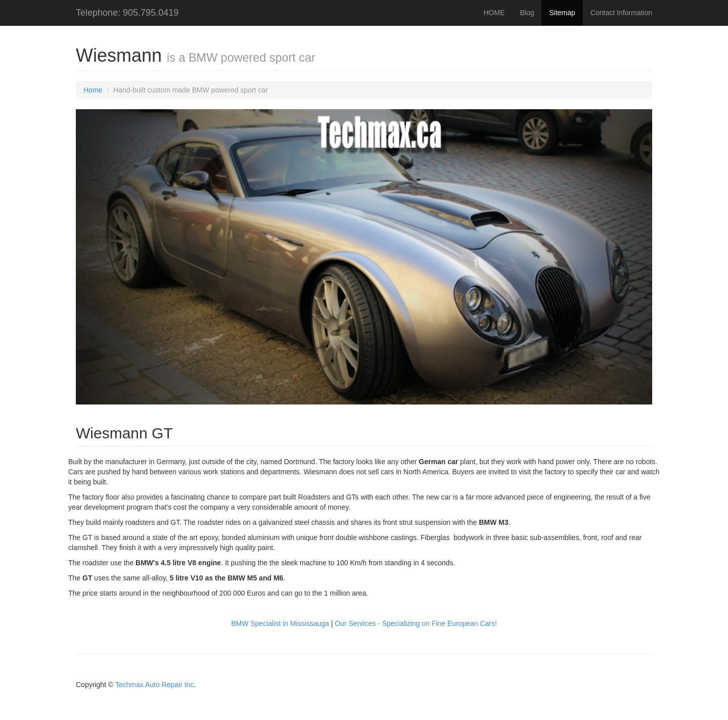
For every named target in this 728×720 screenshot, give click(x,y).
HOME (494, 13)
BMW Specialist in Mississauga (280, 623)
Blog (527, 13)
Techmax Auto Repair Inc (155, 685)
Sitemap (562, 13)
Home (93, 90)
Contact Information (621, 13)
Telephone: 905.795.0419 (127, 13)
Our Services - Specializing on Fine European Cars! (416, 623)
